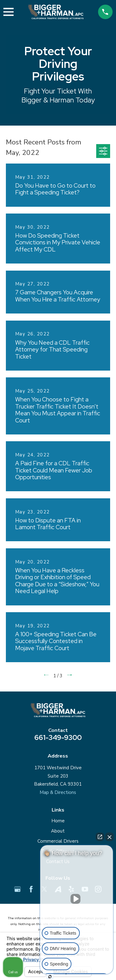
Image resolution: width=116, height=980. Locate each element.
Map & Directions (58, 792)
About (58, 831)
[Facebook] (31, 889)
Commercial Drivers (58, 841)
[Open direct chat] (100, 837)
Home (58, 821)
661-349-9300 (58, 737)
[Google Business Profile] (17, 889)
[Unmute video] (77, 899)
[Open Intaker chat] (50, 977)
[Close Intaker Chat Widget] (110, 837)
